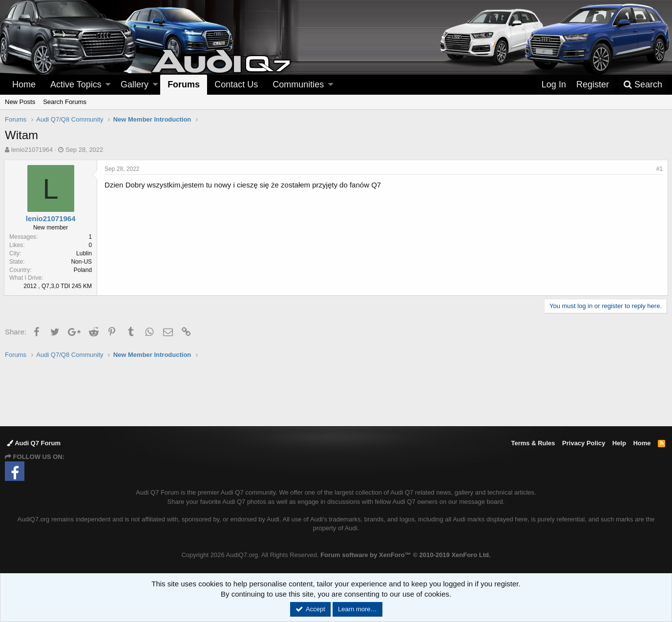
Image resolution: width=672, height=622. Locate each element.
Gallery (135, 84)
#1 (659, 169)
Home (24, 84)
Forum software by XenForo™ (405, 555)
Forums (184, 84)
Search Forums (65, 102)
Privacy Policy (584, 443)
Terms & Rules (533, 443)
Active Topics (76, 84)
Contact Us (236, 84)
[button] (108, 85)
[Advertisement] (336, 392)
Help (619, 443)
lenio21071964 (32, 150)
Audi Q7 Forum (34, 443)
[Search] (643, 85)
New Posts (20, 102)
